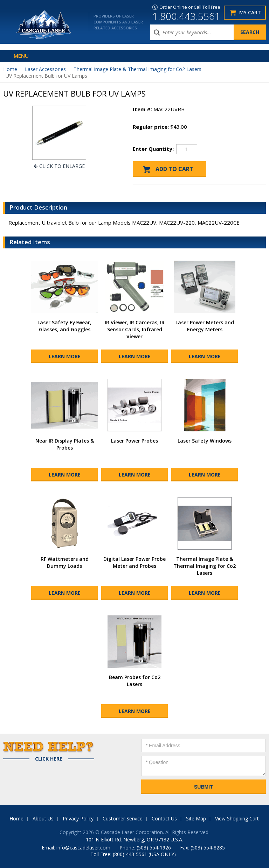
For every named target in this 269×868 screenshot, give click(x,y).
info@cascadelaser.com (83, 848)
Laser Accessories (45, 69)
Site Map (196, 818)
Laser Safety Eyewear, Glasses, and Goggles (64, 326)
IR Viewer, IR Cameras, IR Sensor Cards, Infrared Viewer (135, 329)
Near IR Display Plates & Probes (65, 444)
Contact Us (164, 818)
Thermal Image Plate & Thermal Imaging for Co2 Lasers (137, 69)
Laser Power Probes (134, 441)
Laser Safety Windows (205, 441)
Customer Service (123, 818)
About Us (43, 818)
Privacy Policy (78, 818)
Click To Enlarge (62, 166)
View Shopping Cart (237, 818)
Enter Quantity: (153, 149)
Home (10, 69)
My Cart (250, 12)
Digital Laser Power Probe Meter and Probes (134, 562)
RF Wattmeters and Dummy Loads (65, 562)
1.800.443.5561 (186, 16)
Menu (21, 56)
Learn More (65, 356)
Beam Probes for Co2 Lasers (135, 681)
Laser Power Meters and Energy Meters (205, 326)
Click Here (49, 759)
